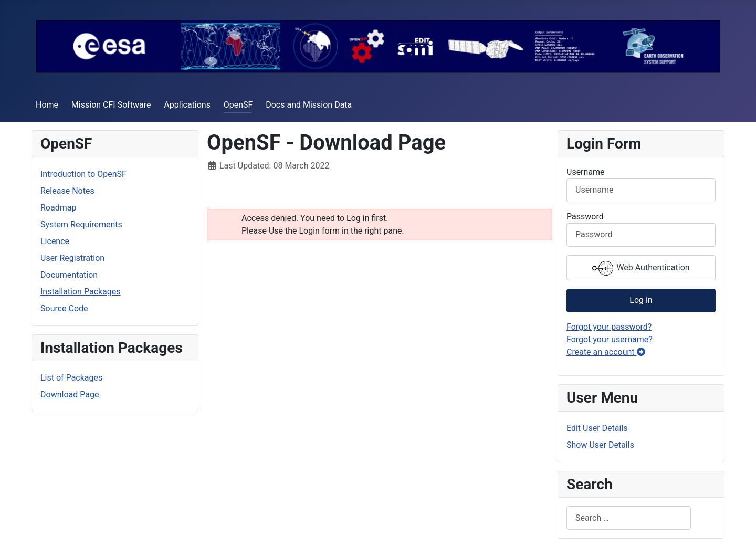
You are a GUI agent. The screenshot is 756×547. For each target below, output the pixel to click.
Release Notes (67, 191)
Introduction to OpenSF (83, 174)
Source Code (64, 308)
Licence (55, 241)
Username (586, 172)
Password (585, 217)
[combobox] (629, 518)
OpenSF (238, 105)
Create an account (606, 352)
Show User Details (600, 445)
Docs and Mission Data (309, 105)
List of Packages (71, 378)
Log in (641, 300)
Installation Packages (81, 292)
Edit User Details (597, 428)
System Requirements (81, 224)
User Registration (72, 258)
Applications (187, 105)
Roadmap (58, 208)
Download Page (70, 395)
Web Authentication (641, 268)
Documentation (69, 275)
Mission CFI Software (111, 105)
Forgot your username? (610, 339)
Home (47, 105)
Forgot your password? (609, 327)
